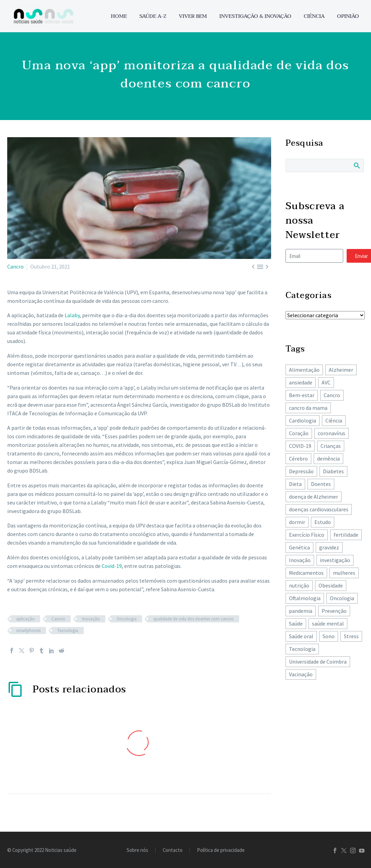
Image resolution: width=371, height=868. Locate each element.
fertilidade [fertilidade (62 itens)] (346, 535)
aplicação (25, 619)
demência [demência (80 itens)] (328, 459)
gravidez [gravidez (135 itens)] (329, 547)
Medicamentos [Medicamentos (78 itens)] (306, 573)
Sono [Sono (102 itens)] (329, 636)
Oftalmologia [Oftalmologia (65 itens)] (305, 598)
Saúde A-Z (153, 16)
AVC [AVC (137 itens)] (326, 382)
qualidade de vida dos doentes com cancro (194, 619)
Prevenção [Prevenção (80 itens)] (334, 611)
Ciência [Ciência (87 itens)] (334, 420)
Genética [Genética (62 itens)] (299, 547)
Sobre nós (137, 850)
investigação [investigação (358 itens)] (335, 560)
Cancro (15, 266)
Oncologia (127, 619)
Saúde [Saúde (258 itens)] (296, 623)
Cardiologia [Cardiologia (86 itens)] (303, 420)
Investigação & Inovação (255, 16)
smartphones (28, 631)
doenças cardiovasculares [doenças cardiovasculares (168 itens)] (319, 509)
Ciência (314, 16)
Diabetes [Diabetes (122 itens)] (333, 471)
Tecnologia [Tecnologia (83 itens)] (302, 649)
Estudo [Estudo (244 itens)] (323, 522)
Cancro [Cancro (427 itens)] (332, 395)
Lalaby (72, 315)
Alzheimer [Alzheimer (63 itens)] (341, 370)
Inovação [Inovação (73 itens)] (300, 560)
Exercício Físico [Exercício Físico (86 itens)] (307, 535)
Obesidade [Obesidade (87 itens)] (331, 585)
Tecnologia (68, 631)
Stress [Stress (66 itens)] (351, 636)
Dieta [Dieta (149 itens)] (295, 484)
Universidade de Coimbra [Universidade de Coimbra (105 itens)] (318, 662)
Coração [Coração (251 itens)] (299, 433)
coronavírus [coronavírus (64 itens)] (332, 433)
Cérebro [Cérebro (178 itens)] (298, 459)
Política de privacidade (221, 850)
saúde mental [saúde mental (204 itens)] (328, 623)
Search (356, 165)
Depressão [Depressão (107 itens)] (301, 471)
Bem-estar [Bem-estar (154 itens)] (302, 395)
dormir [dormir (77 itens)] (297, 522)
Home (119, 16)
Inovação (91, 619)
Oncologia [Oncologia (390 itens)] (342, 598)
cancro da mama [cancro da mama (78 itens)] (308, 408)
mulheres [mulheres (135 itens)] (344, 573)
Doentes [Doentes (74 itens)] (321, 484)
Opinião (348, 16)
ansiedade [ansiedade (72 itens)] (301, 382)
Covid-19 (112, 566)
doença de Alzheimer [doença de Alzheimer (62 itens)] (314, 497)
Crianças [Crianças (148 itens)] (331, 446)
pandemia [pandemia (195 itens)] (301, 611)
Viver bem (193, 16)
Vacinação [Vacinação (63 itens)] (301, 674)
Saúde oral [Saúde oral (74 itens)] (301, 636)
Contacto (173, 850)
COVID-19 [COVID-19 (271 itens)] (300, 446)
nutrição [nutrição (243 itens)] (299, 585)
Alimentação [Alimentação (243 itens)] (304, 370)
